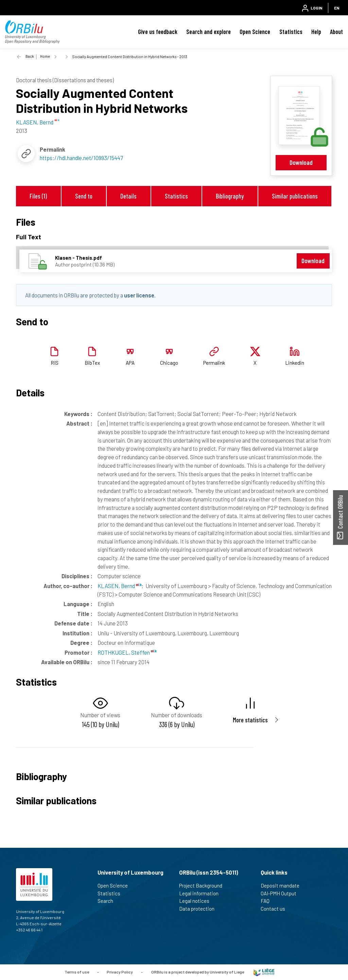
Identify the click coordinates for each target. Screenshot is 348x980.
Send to (84, 196)
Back (30, 56)
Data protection (200, 909)
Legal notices (197, 901)
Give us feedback (158, 32)
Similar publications (295, 196)
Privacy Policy (120, 972)
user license (139, 295)
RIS (55, 363)
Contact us (276, 909)
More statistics (250, 720)
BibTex (92, 363)
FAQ (268, 901)
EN (337, 8)
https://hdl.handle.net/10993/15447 (81, 158)
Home (45, 56)
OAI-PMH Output (281, 893)
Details (128, 196)
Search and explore (208, 32)
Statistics (291, 32)
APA (130, 363)
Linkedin (295, 363)
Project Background (204, 886)
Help (316, 32)
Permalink (214, 363)
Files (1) (38, 196)
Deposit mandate (283, 886)
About (336, 32)
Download (301, 162)
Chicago (169, 363)
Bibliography (230, 196)
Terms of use (77, 972)
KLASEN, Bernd (119, 586)
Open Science (255, 32)
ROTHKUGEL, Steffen (127, 652)
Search (108, 901)
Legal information (202, 893)
